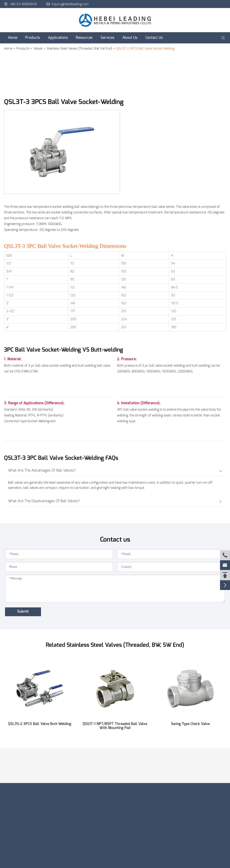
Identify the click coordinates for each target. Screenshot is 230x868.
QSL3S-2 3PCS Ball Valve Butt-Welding (40, 724)
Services (107, 38)
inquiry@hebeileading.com (67, 4)
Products (33, 38)
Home (13, 38)
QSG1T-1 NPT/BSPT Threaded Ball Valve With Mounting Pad (115, 726)
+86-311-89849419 (20, 4)
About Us (130, 38)
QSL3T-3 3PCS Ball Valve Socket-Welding (145, 49)
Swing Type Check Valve (190, 724)
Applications (58, 38)
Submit (23, 612)
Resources (84, 38)
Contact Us (154, 38)
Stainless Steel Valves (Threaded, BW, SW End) (79, 49)
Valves (38, 49)
